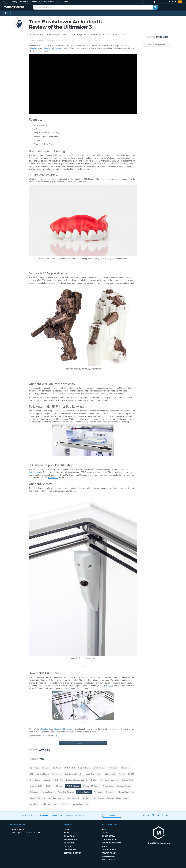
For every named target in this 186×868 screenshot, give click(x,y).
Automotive (124, 768)
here (55, 736)
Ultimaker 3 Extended (52, 48)
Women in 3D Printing (91, 786)
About (105, 829)
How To (93, 780)
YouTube (167, 815)
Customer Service (48, 2)
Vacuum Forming (48, 792)
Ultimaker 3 (34, 48)
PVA (49, 283)
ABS (111, 686)
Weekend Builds (36, 786)
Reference (34, 792)
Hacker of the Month (80, 804)
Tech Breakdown (73, 786)
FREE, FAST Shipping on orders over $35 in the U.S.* (20, 2)
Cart (175, 2)
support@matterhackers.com (25, 833)
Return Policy (109, 850)
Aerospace (98, 792)
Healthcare (87, 798)
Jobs (104, 846)
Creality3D (34, 804)
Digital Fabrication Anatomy (76, 780)
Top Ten (49, 786)
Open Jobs (110, 792)
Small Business (100, 768)
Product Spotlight (84, 792)
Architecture (46, 804)
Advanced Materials (124, 786)
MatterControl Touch (93, 774)
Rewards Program (111, 843)
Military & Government (126, 792)
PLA (103, 686)
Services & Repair (73, 853)
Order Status (109, 836)
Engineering (57, 774)
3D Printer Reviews (62, 804)
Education (59, 786)
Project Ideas (108, 786)
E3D (32, 774)
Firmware (46, 768)
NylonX (122, 774)
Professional (71, 839)
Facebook (144, 815)
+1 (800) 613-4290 (61, 2)
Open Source (35, 780)
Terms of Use (108, 856)
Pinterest (162, 815)
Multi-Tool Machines (56, 798)
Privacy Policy (109, 853)
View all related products (157, 45)
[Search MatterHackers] (155, 7)
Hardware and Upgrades (109, 780)
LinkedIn (158, 815)
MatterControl (70, 768)
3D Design (57, 768)
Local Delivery (109, 839)
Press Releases (84, 768)
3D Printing (34, 768)
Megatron (47, 780)
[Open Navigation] (6, 13)
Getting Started (73, 798)
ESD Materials (110, 774)
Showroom (70, 836)
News (67, 833)
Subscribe (112, 816)
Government (70, 850)
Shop (67, 829)
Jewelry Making (43, 774)
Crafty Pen (59, 780)
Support (68, 846)
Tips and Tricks (128, 780)
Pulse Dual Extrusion (66, 792)
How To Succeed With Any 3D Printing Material (112, 798)
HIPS (58, 283)
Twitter (148, 815)
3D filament (53, 478)
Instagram (153, 815)
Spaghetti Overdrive (38, 798)
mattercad (113, 768)
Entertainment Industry (74, 774)
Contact (106, 833)
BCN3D (131, 774)
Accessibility (108, 860)
